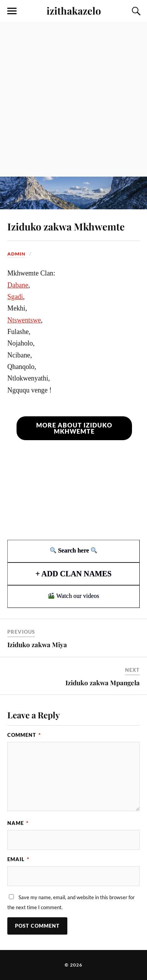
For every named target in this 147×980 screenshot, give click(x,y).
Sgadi (15, 297)
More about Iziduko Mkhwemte (74, 428)
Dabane (18, 285)
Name (18, 823)
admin (16, 254)
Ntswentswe (24, 320)
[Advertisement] (73, 99)
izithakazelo (74, 10)
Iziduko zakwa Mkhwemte (66, 226)
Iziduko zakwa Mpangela (103, 683)
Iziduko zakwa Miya (37, 644)
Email (18, 859)
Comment (24, 735)
